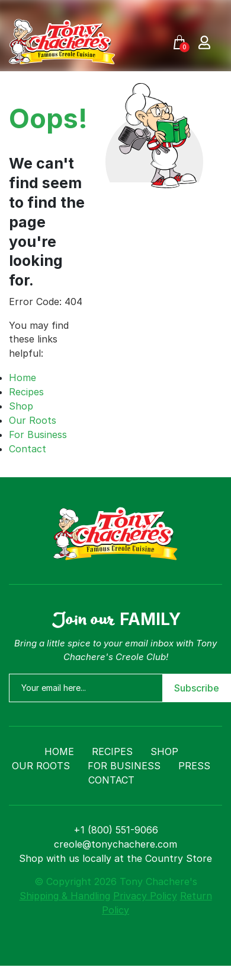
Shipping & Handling (65, 896)
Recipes (26, 392)
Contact (28, 449)
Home (23, 378)
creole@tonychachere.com (115, 844)
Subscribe (197, 688)
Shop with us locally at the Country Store (115, 858)
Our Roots (33, 420)
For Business (38, 435)
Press (194, 766)
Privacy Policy (145, 896)
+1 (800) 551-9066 (116, 830)
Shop (21, 406)
